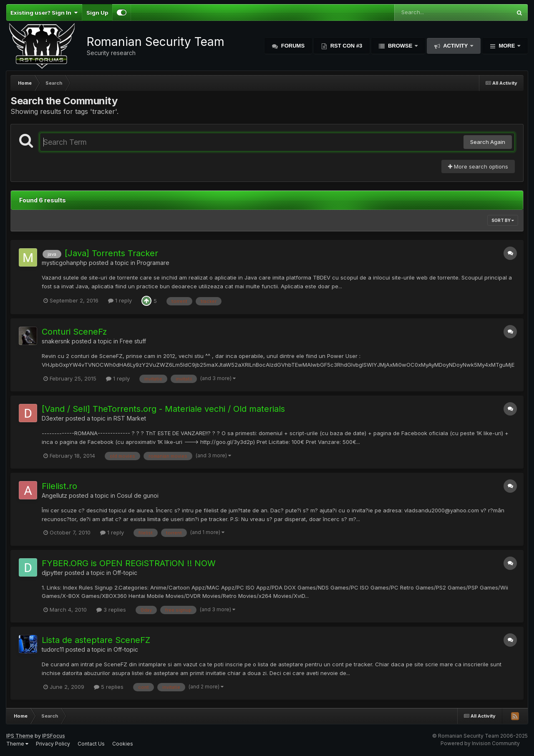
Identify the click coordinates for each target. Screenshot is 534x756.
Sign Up (97, 13)
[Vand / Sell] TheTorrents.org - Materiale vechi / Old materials (163, 409)
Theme (17, 744)
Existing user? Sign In (44, 13)
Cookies (123, 744)
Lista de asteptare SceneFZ (96, 640)
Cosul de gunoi (138, 495)
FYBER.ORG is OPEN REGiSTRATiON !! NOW (129, 563)
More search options (478, 166)
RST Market (130, 418)
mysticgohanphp (64, 263)
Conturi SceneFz (74, 332)
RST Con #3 (345, 46)
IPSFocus (54, 736)
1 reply (120, 300)
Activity (456, 46)
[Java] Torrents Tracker (111, 253)
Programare (153, 263)
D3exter (53, 418)
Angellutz (54, 495)
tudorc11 (53, 649)
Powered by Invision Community (480, 743)
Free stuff (133, 341)
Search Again (488, 142)
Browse (400, 46)
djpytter (52, 573)
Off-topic (125, 573)
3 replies (111, 610)
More (507, 46)
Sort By (503, 220)
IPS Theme (20, 736)
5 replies (109, 687)
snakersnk (56, 341)
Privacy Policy (53, 744)
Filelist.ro (59, 486)
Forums (292, 46)
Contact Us (91, 744)
